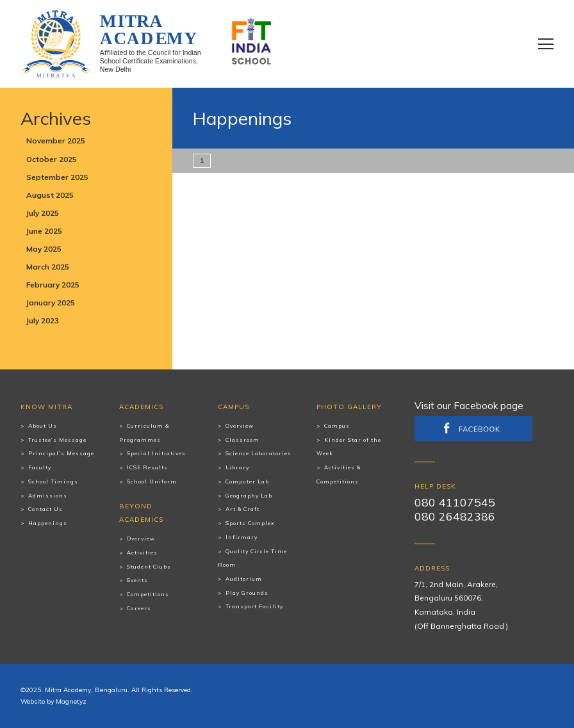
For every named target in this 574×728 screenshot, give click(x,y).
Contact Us (45, 509)
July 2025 (43, 213)
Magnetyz (71, 701)
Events (137, 580)
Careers (139, 608)
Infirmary (242, 537)
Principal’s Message (61, 453)
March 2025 (48, 267)
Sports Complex (250, 523)
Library (237, 467)
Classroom (242, 440)
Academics (141, 407)
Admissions (48, 496)
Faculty (40, 467)
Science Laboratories (258, 453)
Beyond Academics (141, 513)
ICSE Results (147, 467)
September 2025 (57, 177)
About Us (43, 426)
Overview (141, 538)
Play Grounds (247, 593)
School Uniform (152, 481)
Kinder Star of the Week (349, 447)
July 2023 (43, 320)
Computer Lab (247, 481)
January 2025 (51, 303)
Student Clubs (149, 567)
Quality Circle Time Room (252, 558)
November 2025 (56, 141)
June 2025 (44, 231)
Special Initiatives (156, 453)
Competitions (148, 594)
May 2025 (44, 249)
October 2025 (52, 159)
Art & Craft (242, 509)
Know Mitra (46, 407)
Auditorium (244, 579)
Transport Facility (254, 606)
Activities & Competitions (339, 474)
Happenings (48, 523)
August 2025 (50, 195)
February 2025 (53, 285)
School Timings (53, 481)
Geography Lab (249, 496)
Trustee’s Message (57, 440)
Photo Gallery (349, 407)
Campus (234, 407)
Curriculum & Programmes (144, 433)
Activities (142, 553)
